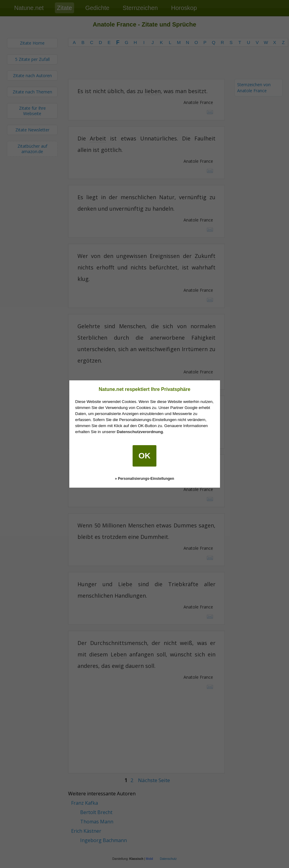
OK (145, 456)
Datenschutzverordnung (140, 432)
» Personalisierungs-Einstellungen (144, 479)
